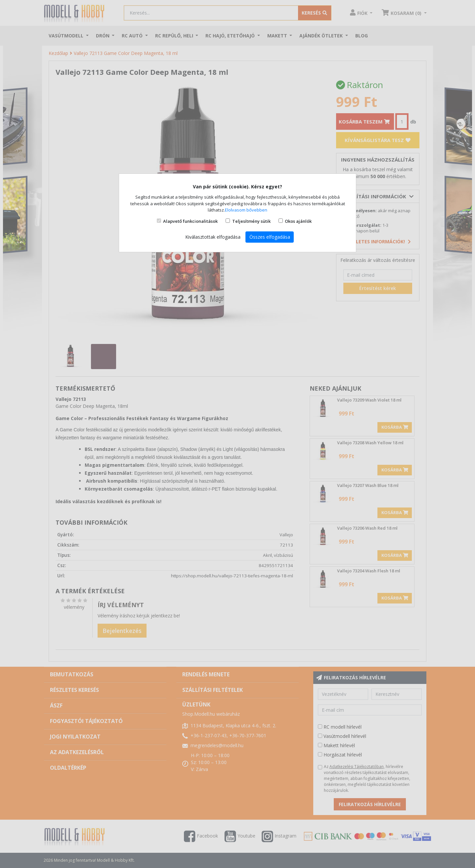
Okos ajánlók (298, 221)
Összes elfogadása (270, 237)
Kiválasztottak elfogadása (213, 237)
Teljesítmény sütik (251, 221)
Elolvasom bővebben (246, 210)
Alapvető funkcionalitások (190, 221)
